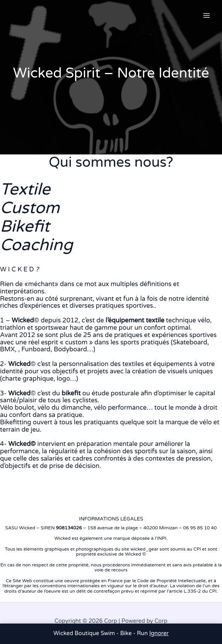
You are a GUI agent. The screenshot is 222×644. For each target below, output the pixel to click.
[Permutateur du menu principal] (207, 15)
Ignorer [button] (159, 633)
